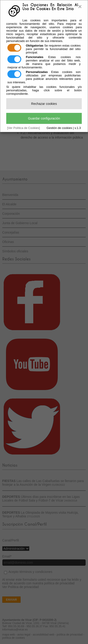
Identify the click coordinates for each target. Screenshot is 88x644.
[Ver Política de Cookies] (24, 128)
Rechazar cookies (44, 104)
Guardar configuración (44, 118)
